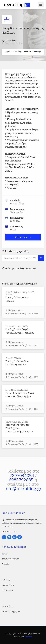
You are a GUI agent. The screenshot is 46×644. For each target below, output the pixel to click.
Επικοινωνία (7, 590)
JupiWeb (29, 637)
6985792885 (21, 480)
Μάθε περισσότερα (9, 531)
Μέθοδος (6, 580)
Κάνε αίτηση (23, 237)
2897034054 (22, 475)
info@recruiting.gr (23, 489)
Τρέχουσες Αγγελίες (10, 559)
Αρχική (7, 52)
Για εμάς (5, 564)
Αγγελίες (17, 52)
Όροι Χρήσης (7, 606)
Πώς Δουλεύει (8, 585)
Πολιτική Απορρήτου (11, 611)
